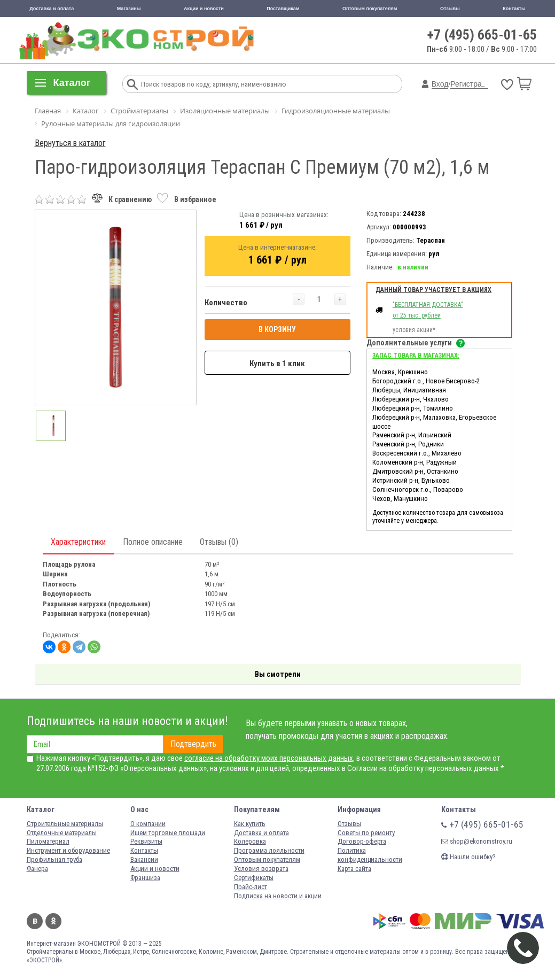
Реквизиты (146, 841)
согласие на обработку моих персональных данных (269, 758)
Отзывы (450, 9)
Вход (440, 84)
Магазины (129, 9)
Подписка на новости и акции (278, 896)
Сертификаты (254, 878)
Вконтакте (35, 921)
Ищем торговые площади (168, 833)
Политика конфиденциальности (370, 855)
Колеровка (250, 841)
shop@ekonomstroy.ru (477, 841)
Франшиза (145, 878)
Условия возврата (261, 869)
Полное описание (153, 542)
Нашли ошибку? (468, 857)
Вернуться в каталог (70, 143)
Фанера (37, 869)
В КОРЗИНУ (277, 329)
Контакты (514, 9)
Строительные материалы (65, 824)
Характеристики (78, 542)
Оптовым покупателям (370, 9)
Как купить (250, 824)
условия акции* (414, 330)
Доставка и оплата (52, 9)
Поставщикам (283, 9)
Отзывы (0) (219, 542)
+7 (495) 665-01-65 (482, 35)
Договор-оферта (362, 841)
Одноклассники (53, 921)
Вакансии (144, 859)
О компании (148, 824)
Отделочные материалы (62, 833)
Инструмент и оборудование (68, 850)
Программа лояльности (269, 850)
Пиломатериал (48, 841)
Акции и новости (204, 9)
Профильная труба (54, 859)
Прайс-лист (251, 887)
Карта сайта (354, 869)
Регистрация (472, 84)
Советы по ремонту (366, 833)
